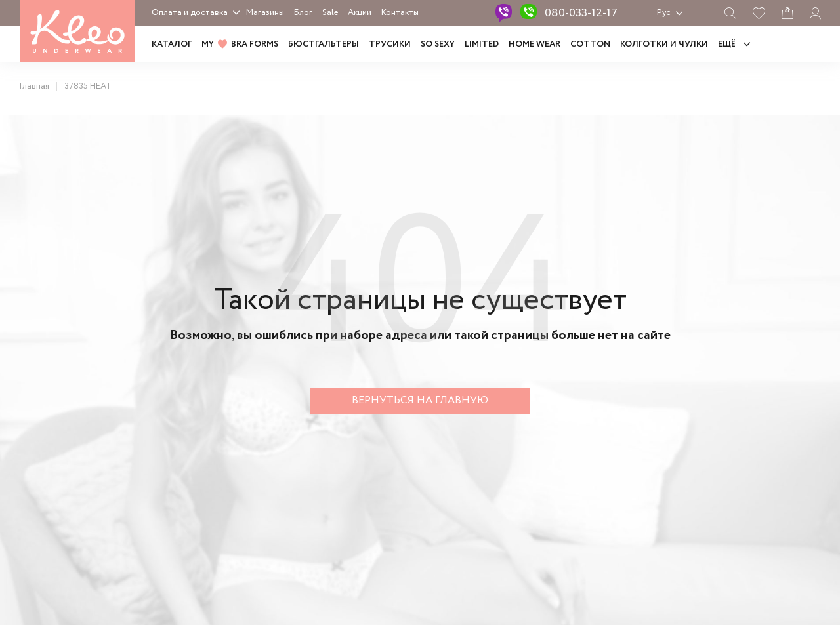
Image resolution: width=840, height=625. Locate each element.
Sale (330, 13)
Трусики (390, 44)
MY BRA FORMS (240, 44)
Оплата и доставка (190, 13)
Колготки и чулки (664, 44)
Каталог (172, 44)
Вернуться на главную (420, 400)
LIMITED (482, 44)
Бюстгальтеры (324, 44)
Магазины (265, 13)
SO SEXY (438, 44)
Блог (303, 13)
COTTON (590, 44)
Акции (360, 13)
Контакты (400, 13)
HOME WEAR (535, 44)
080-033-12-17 (581, 13)
